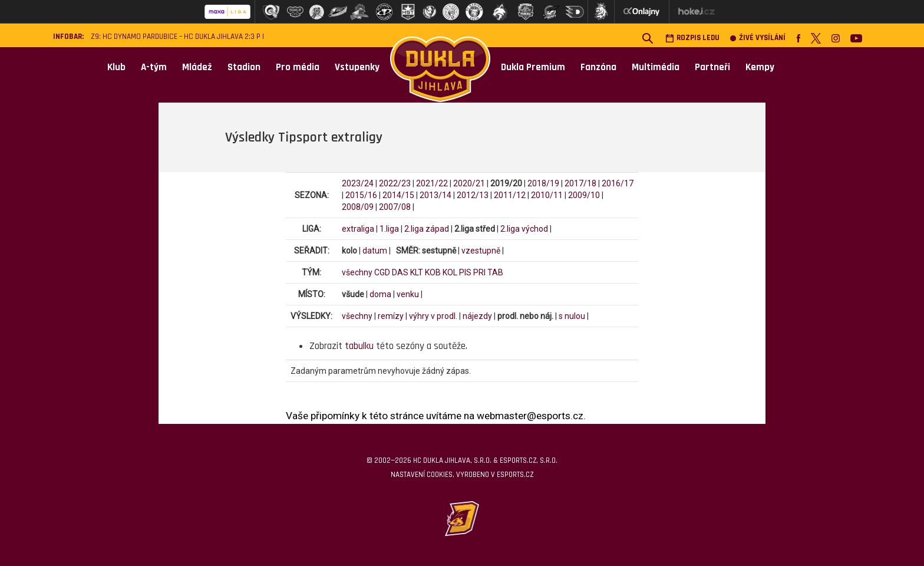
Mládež (197, 67)
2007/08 (395, 207)
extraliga (358, 229)
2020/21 (469, 183)
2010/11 (547, 195)
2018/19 (543, 183)
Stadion (244, 67)
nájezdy (477, 316)
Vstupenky (357, 67)
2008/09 (358, 207)
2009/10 (584, 195)
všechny (357, 272)
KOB (433, 272)
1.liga (389, 229)
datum (375, 251)
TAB (495, 272)
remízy (391, 316)
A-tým (154, 67)
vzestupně (481, 251)
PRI (479, 272)
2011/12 (510, 195)
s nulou (572, 316)
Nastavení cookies (422, 475)
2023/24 (358, 183)
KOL (450, 272)
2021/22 (432, 183)
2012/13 (473, 195)
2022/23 (395, 183)
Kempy (760, 67)
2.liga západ (427, 229)
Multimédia (656, 67)
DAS (400, 272)
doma (380, 294)
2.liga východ (524, 229)
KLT (417, 272)
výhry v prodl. (433, 316)
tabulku (359, 346)
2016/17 (618, 183)
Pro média (298, 67)
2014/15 (398, 195)
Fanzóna (598, 67)
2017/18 (580, 183)
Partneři (712, 67)
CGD (382, 272)
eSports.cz (515, 475)
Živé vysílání (758, 38)
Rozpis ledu (692, 38)
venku (408, 294)
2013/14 (435, 195)
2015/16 (361, 195)
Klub (116, 67)
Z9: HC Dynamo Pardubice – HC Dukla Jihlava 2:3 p (176, 37)
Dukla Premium (533, 67)
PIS (465, 272)
